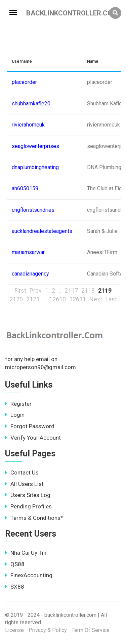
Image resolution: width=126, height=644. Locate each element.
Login (15, 415)
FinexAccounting (29, 575)
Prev (36, 290)
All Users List (24, 484)
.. (60, 290)
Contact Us (22, 473)
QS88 (15, 564)
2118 (88, 290)
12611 (78, 299)
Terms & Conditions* (34, 518)
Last (111, 299)
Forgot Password (30, 426)
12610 (57, 299)
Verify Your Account (33, 438)
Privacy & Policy (48, 630)
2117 (71, 290)
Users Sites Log (28, 495)
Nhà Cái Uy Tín (26, 553)
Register (18, 404)
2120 (16, 299)
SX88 (15, 587)
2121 (33, 299)
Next (96, 299)
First (20, 290)
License (14, 630)
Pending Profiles (28, 506)
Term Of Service (91, 630)
